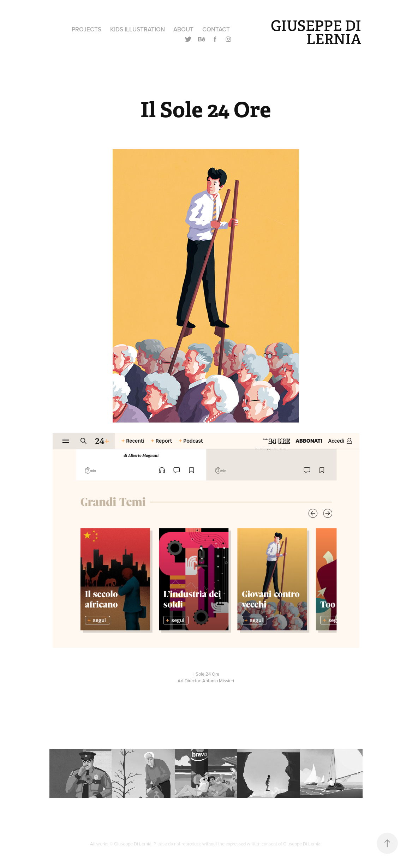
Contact (216, 29)
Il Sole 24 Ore (206, 674)
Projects (86, 29)
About (183, 29)
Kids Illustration (138, 29)
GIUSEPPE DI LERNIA (318, 33)
